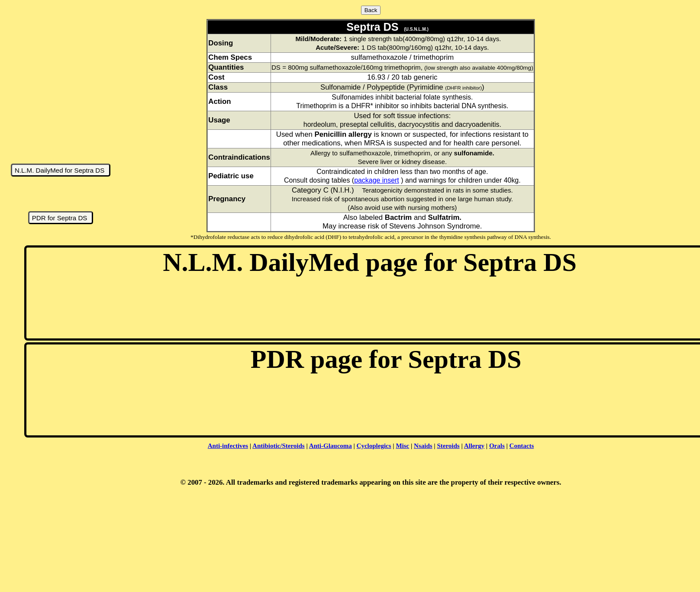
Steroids (448, 446)
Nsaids (423, 446)
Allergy (474, 446)
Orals (497, 446)
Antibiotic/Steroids (279, 446)
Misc (402, 446)
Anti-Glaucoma (331, 446)
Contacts (522, 446)
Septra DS (371, 27)
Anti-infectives (228, 446)
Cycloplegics (374, 446)
